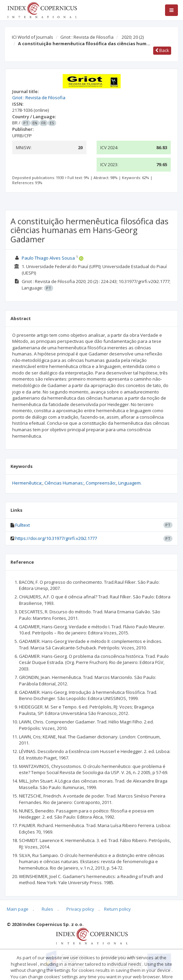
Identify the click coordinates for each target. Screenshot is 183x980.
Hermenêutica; (27, 483)
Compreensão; (101, 483)
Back (162, 50)
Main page (18, 909)
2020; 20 (133, 37)
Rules (47, 909)
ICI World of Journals (33, 37)
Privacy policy (80, 909)
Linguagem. (130, 483)
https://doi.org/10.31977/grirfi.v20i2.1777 (56, 538)
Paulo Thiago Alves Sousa (48, 258)
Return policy (117, 909)
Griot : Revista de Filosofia (87, 37)
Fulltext (23, 525)
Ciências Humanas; (64, 483)
